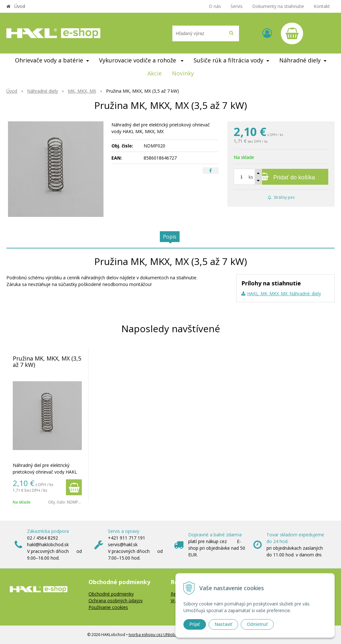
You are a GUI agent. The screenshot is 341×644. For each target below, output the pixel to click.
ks (251, 177)
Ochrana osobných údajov (116, 601)
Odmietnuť (257, 624)
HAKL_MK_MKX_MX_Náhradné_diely (284, 293)
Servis (237, 6)
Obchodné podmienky (111, 594)
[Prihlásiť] (267, 33)
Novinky (183, 73)
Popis (170, 237)
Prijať (195, 624)
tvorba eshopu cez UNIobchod (156, 635)
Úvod (20, 6)
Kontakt (322, 6)
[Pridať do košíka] (281, 177)
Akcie (155, 73)
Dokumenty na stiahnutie (278, 6)
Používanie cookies (108, 607)
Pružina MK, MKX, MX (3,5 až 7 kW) (47, 361)
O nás (215, 6)
